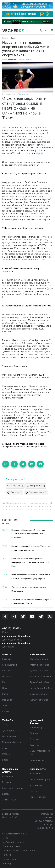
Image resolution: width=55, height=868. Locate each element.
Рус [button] (42, 30)
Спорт (13, 38)
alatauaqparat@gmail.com (17, 636)
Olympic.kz (41, 153)
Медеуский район (38, 694)
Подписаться (9, 859)
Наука (5, 688)
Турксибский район (39, 682)
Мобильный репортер (13, 742)
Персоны (34, 733)
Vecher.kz (12, 60)
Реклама (7, 855)
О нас (5, 632)
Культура (34, 745)
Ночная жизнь (37, 760)
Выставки (35, 739)
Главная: (6, 38)
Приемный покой (38, 797)
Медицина (7, 700)
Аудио (5, 748)
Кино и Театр (36, 728)
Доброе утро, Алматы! (13, 731)
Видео (5, 760)
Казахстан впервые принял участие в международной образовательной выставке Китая (30, 562)
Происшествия (9, 665)
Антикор (7, 863)
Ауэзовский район (39, 671)
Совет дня (35, 791)
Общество (7, 676)
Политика (7, 671)
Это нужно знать (10, 800)
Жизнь (5, 706)
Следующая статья (41, 503)
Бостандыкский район (41, 676)
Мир (4, 682)
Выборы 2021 (36, 774)
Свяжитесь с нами (12, 846)
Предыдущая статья (14, 503)
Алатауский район (39, 659)
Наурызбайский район (41, 688)
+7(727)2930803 (11, 628)
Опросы (6, 754)
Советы (6, 711)
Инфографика (9, 736)
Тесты (5, 725)
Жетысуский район (39, 700)
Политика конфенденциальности (19, 851)
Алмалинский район (40, 665)
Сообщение (8, 776)
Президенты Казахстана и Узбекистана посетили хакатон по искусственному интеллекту (28, 534)
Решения (6, 782)
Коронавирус (36, 785)
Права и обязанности (13, 788)
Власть (6, 794)
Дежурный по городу (40, 779)
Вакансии (7, 659)
